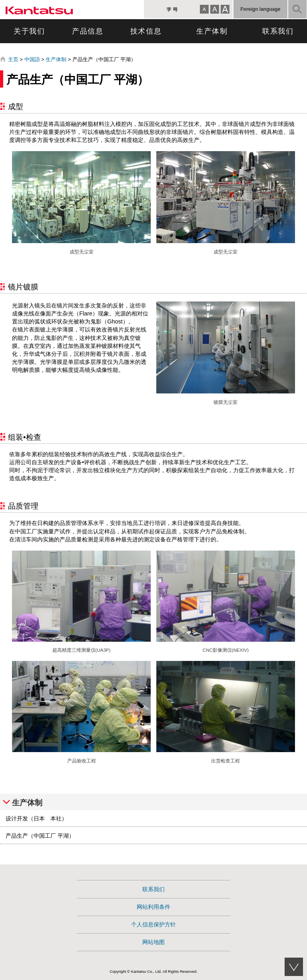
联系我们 (278, 31)
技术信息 (146, 31)
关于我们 (29, 31)
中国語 (32, 59)
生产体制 (212, 31)
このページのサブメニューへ (294, 967)
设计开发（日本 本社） (36, 818)
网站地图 (153, 942)
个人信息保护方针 (153, 924)
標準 (215, 9)
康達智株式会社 (39, 10)
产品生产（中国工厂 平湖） (40, 836)
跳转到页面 (0, 0)
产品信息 (88, 31)
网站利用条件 (153, 907)
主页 (13, 59)
